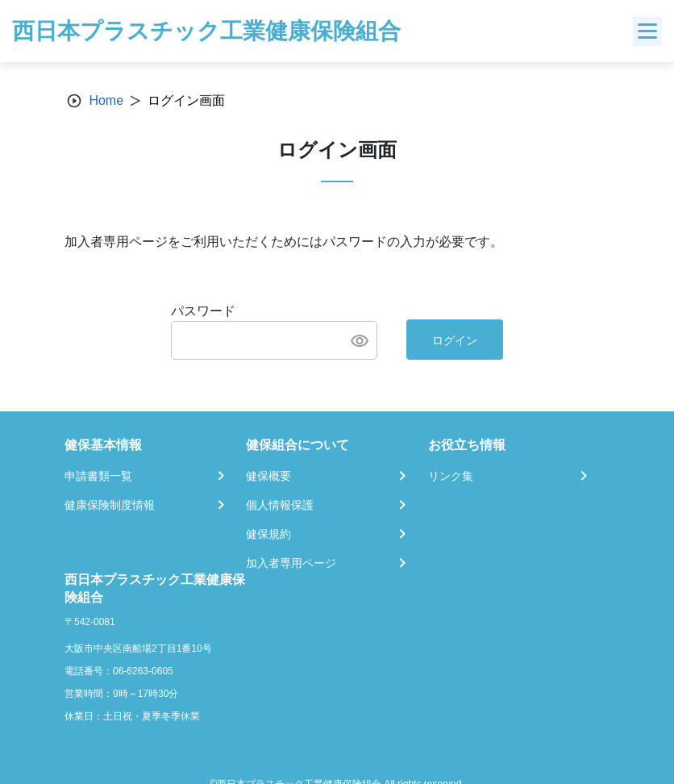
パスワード (203, 311)
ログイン (455, 340)
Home (106, 100)
